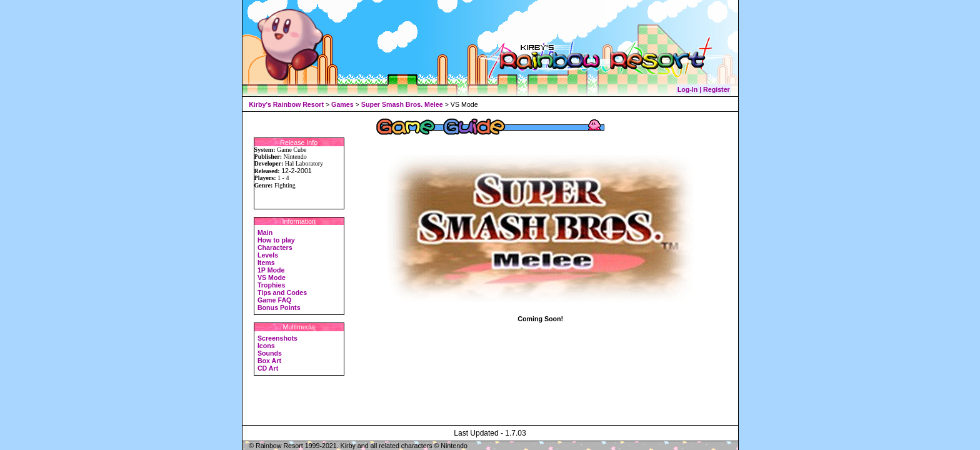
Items (266, 262)
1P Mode (271, 270)
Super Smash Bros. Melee (402, 104)
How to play (276, 240)
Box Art (269, 361)
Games (342, 104)
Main (265, 232)
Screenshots (277, 338)
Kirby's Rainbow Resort (286, 104)
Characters (275, 247)
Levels (268, 255)
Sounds (270, 353)
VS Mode (272, 277)
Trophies (271, 285)
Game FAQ (274, 300)
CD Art (268, 368)
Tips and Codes (282, 292)
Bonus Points (279, 307)
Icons (266, 346)
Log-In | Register (704, 89)
